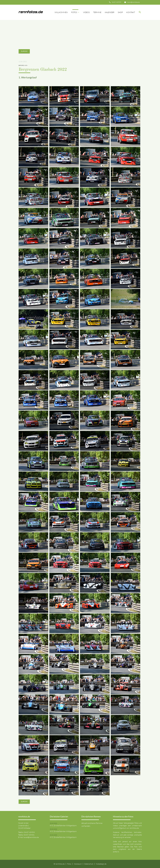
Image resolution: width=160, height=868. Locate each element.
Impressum (78, 864)
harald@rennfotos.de (133, 2)
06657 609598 (117, 2)
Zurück (24, 51)
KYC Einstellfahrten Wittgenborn (63, 825)
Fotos (75, 12)
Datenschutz (89, 864)
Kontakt (131, 12)
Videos (86, 12)
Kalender (110, 12)
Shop (120, 12)
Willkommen (61, 12)
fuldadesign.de (101, 864)
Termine (97, 12)
